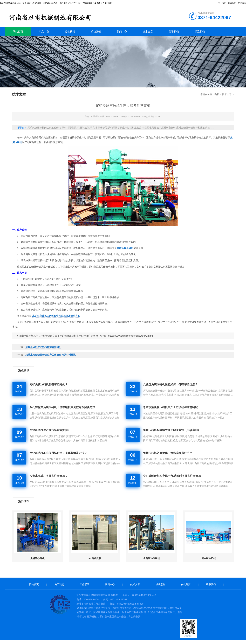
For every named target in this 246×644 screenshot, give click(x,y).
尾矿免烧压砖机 (125, 248)
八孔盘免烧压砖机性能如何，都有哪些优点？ (170, 384)
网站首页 (18, 32)
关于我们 (222, 3)
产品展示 (85, 584)
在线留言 (242, 3)
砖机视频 (70, 32)
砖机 (60, 16)
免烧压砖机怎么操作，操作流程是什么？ (168, 453)
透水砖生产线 (209, 558)
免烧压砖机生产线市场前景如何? (43, 347)
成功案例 (96, 32)
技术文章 (148, 32)
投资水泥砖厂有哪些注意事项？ (49, 476)
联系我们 (232, 3)
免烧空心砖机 (37, 558)
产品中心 (44, 32)
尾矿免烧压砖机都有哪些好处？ (49, 384)
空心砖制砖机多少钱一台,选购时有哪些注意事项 (172, 476)
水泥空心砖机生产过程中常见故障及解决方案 (56, 316)
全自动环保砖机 (152, 558)
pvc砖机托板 (94, 558)
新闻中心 (122, 32)
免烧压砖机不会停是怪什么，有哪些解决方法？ (58, 453)
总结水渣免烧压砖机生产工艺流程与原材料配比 (51, 355)
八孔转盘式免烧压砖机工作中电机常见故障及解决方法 (62, 407)
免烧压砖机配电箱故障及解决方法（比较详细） (172, 430)
